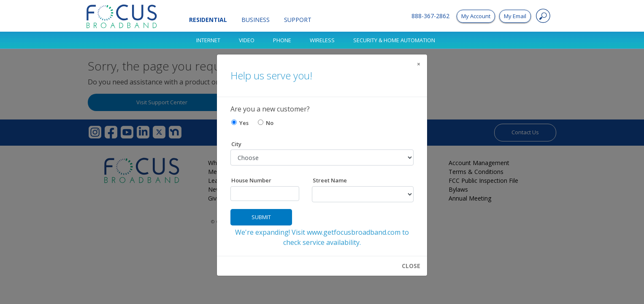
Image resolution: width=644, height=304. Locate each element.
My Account (476, 16)
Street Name (330, 180)
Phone (282, 40)
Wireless (322, 40)
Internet (208, 40)
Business (256, 20)
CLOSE (411, 266)
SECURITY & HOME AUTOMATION (394, 40)
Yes (240, 123)
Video (247, 40)
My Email (515, 16)
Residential (208, 20)
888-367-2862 (430, 16)
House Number (251, 180)
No (266, 123)
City (236, 144)
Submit (261, 217)
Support (298, 20)
